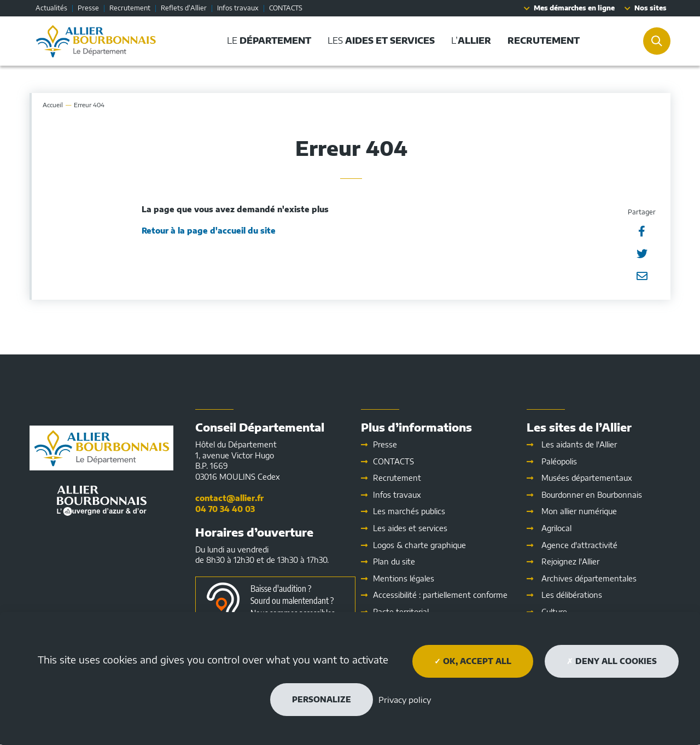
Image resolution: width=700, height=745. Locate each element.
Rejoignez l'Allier (570, 561)
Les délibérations (572, 595)
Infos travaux (238, 8)
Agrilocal (556, 528)
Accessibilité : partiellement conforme (440, 595)
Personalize (322, 699)
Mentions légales (404, 578)
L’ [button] (471, 40)
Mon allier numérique (579, 511)
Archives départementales (589, 578)
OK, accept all (473, 661)
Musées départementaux (587, 478)
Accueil (53, 105)
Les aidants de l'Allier (579, 444)
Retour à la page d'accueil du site (209, 231)
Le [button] (269, 40)
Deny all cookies (612, 661)
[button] (544, 41)
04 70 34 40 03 (225, 509)
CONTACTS (286, 8)
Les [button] (381, 40)
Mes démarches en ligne (574, 8)
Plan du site (394, 561)
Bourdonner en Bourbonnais (592, 495)
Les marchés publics (409, 511)
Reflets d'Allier (184, 8)
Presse (88, 8)
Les (410, 528)
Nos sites (651, 8)
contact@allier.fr (229, 498)
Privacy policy (405, 700)
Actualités (51, 8)
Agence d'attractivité (579, 545)
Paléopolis (559, 461)
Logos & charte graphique (419, 545)
